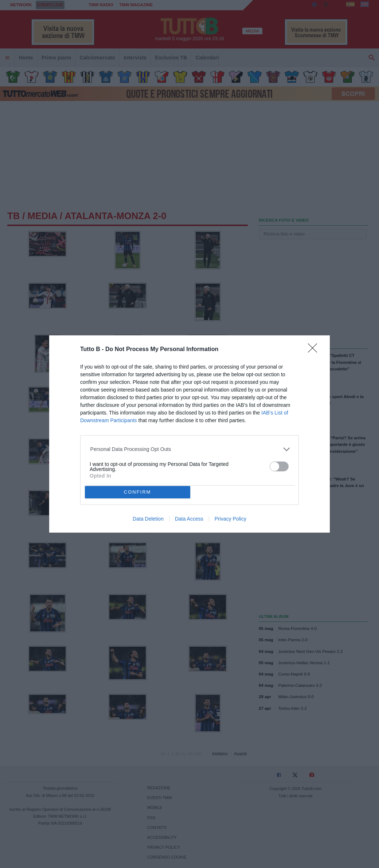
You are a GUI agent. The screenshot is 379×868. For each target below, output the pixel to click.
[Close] (315, 350)
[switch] (279, 466)
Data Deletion (148, 519)
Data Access (189, 519)
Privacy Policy (230, 519)
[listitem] (190, 449)
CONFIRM (138, 492)
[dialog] (189, 434)
